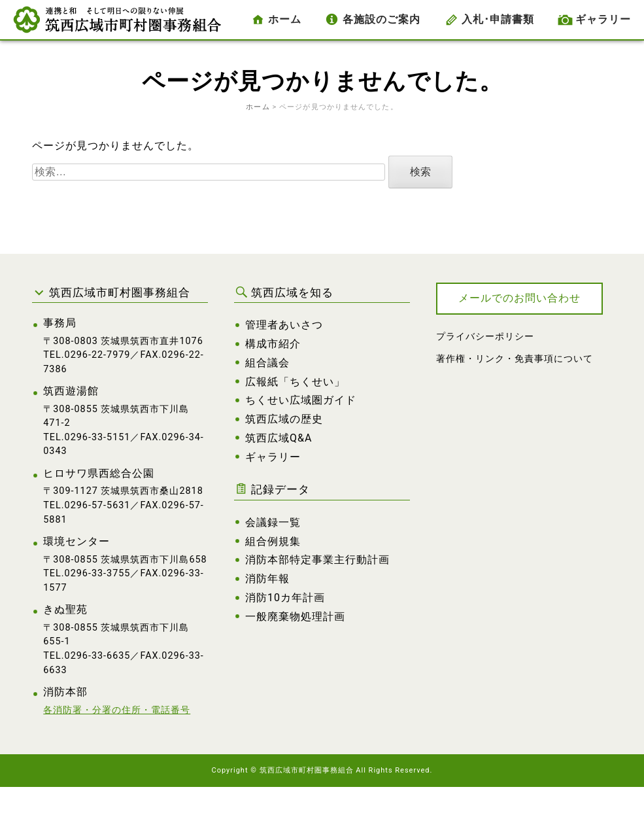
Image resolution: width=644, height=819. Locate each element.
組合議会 (267, 363)
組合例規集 (273, 541)
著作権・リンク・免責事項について (515, 359)
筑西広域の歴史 (284, 419)
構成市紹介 (273, 344)
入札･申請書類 (498, 19)
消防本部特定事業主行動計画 (317, 560)
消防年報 (267, 579)
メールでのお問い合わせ (519, 298)
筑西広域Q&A (279, 438)
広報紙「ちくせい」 (295, 382)
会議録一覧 (273, 522)
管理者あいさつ (284, 325)
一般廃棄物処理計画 (295, 617)
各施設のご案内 (381, 19)
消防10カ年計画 (285, 598)
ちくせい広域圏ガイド (301, 400)
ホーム (285, 19)
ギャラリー (603, 19)
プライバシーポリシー (485, 337)
